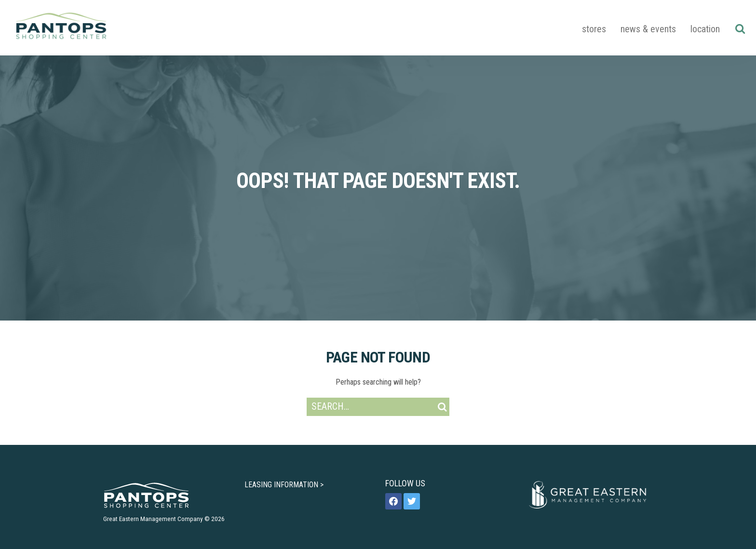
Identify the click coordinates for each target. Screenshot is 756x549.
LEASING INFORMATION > (284, 485)
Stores (594, 29)
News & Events (648, 29)
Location (705, 29)
